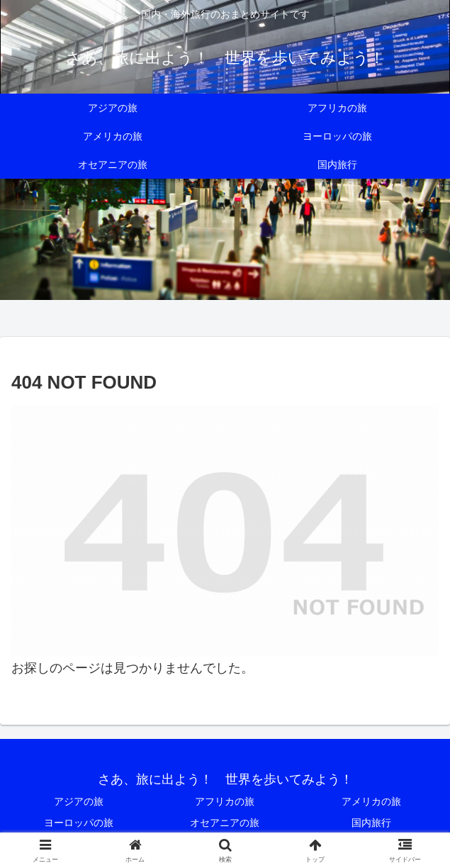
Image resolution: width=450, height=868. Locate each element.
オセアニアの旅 (225, 823)
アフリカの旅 (225, 801)
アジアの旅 (79, 801)
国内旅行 (371, 823)
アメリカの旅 (371, 801)
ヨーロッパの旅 (79, 823)
